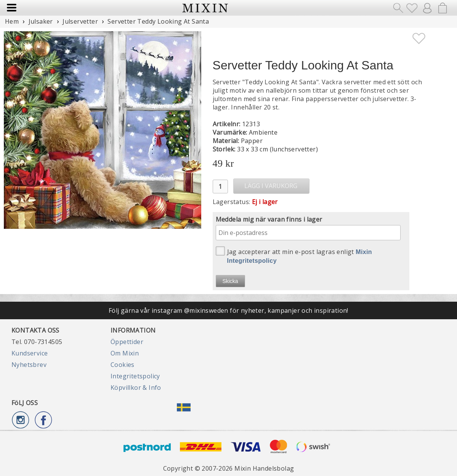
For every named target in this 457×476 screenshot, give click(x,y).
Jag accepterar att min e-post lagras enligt (294, 255)
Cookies (123, 365)
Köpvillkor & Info (136, 388)
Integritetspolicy (135, 376)
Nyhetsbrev (29, 365)
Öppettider (127, 342)
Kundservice (30, 353)
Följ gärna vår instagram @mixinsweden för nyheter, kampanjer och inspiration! (228, 310)
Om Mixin (125, 353)
